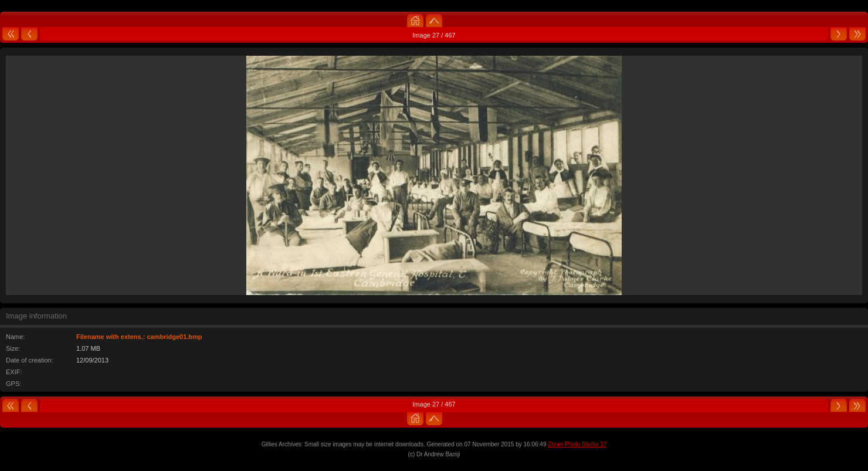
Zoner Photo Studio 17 (577, 444)
